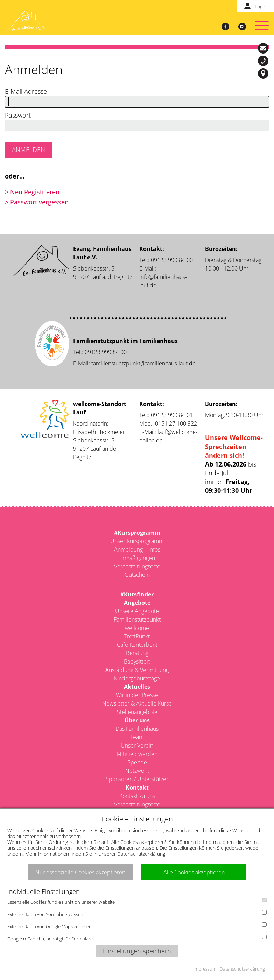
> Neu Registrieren (32, 192)
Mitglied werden (137, 754)
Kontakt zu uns (137, 796)
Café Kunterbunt (137, 645)
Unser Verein (137, 745)
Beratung (137, 653)
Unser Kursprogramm (137, 541)
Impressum (205, 969)
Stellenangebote (137, 712)
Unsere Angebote (137, 611)
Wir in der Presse (137, 695)
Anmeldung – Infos (137, 549)
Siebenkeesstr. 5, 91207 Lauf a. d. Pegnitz (264, 73)
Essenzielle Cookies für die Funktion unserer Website (137, 901)
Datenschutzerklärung (141, 854)
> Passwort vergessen (37, 202)
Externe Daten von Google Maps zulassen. (137, 926)
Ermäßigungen (137, 558)
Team (137, 737)
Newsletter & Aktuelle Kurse (137, 703)
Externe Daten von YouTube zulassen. (137, 914)
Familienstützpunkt (137, 619)
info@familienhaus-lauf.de (264, 48)
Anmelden (29, 149)
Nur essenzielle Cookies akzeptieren (80, 872)
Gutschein (137, 575)
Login (261, 6)
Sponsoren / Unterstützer (137, 779)
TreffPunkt (137, 636)
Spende (137, 762)
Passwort (18, 115)
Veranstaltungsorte (137, 566)
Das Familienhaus (137, 729)
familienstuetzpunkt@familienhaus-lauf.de (143, 363)
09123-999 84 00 (264, 61)
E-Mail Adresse (26, 91)
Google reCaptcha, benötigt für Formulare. (137, 938)
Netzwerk (137, 771)
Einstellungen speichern (137, 951)
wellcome (137, 628)
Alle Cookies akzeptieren (194, 872)
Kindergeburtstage (137, 678)
